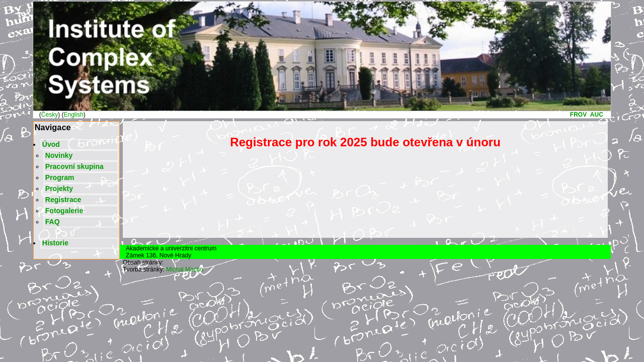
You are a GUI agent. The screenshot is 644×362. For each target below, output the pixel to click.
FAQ (53, 222)
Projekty (59, 189)
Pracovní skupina (74, 166)
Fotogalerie (64, 211)
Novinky (59, 155)
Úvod (51, 144)
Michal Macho (185, 269)
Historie (55, 243)
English (73, 115)
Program (60, 177)
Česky (50, 115)
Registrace (63, 200)
